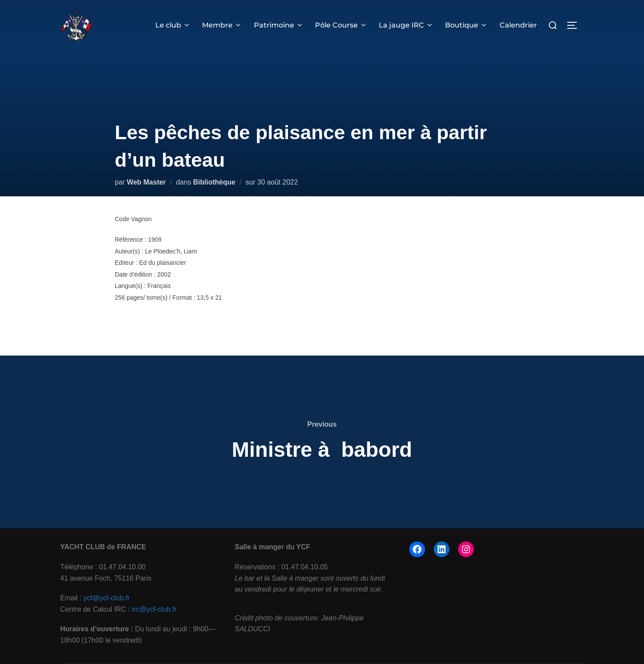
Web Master (147, 182)
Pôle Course (341, 25)
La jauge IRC (406, 25)
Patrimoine (279, 25)
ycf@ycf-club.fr (106, 598)
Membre (222, 25)
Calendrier (518, 25)
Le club (173, 25)
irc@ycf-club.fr (154, 609)
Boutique (466, 25)
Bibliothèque (214, 182)
